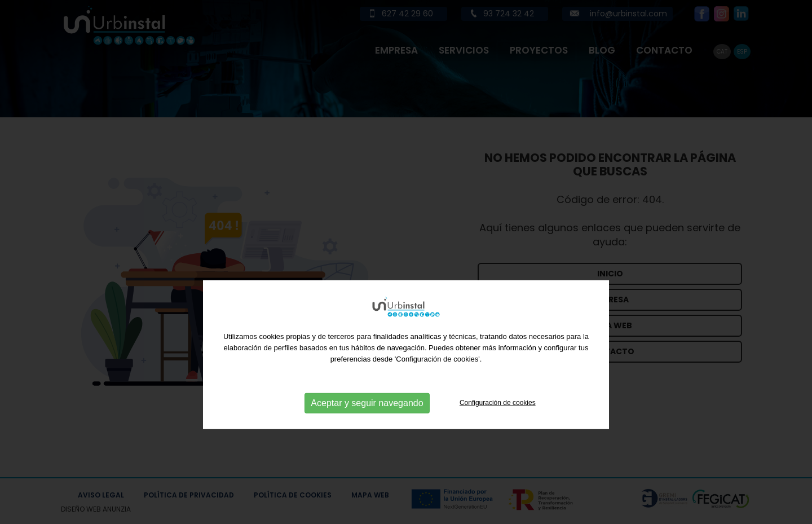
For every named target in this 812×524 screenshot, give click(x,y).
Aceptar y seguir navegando (367, 427)
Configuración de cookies (498, 427)
